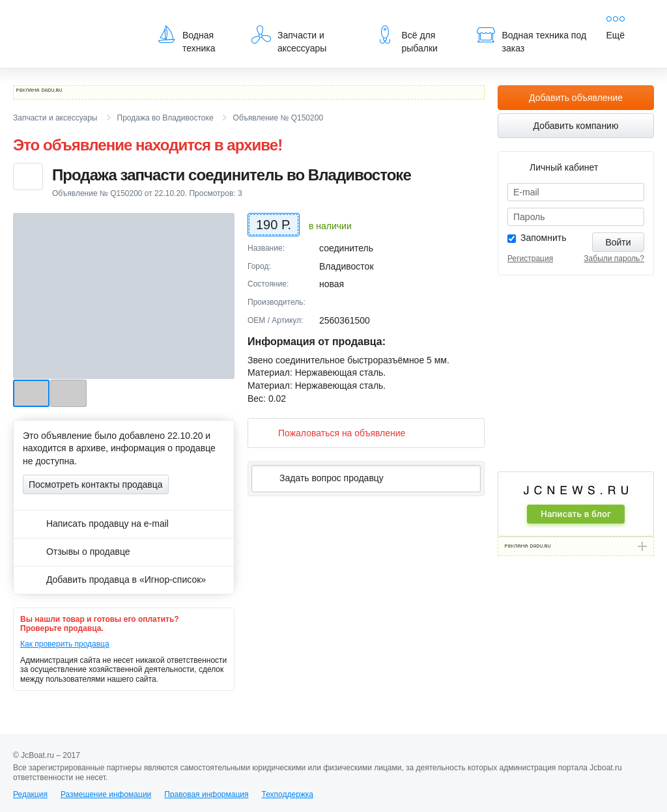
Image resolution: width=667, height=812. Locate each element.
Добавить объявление (576, 98)
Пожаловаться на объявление (331, 433)
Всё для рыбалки (406, 39)
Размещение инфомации (106, 794)
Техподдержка (287, 794)
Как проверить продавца (65, 644)
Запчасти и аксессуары (289, 39)
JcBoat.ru (76, 20)
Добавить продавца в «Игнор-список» (114, 580)
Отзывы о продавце (77, 552)
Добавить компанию (576, 126)
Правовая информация (206, 794)
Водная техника (186, 39)
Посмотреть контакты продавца (96, 484)
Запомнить (544, 238)
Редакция (30, 794)
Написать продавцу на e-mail (96, 524)
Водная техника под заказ (532, 39)
